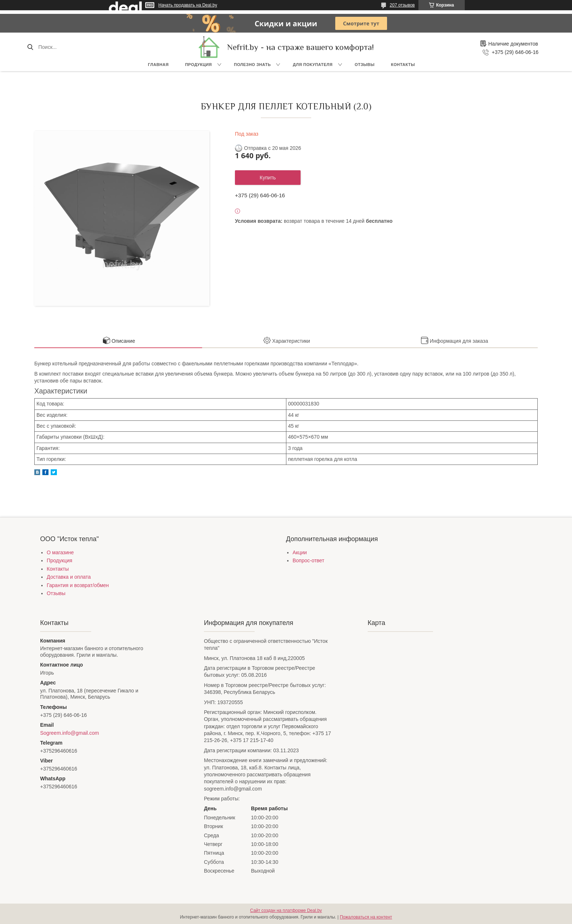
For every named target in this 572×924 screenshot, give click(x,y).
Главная (159, 65)
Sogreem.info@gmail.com (69, 733)
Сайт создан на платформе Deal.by (286, 911)
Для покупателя (313, 65)
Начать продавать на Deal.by (188, 5)
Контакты (403, 65)
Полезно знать (252, 65)
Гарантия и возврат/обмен (78, 585)
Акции (300, 552)
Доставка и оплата (69, 577)
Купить (268, 178)
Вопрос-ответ (308, 560)
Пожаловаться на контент (366, 917)
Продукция (198, 65)
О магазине (60, 552)
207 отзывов (402, 5)
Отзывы (365, 65)
